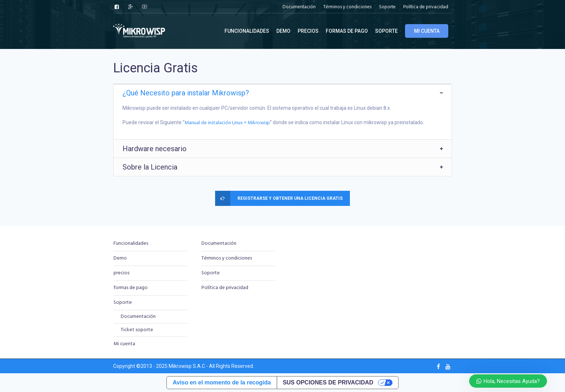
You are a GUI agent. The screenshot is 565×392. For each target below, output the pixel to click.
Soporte (123, 303)
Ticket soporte (137, 330)
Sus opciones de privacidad (328, 382)
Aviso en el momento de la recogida (222, 382)
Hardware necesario (155, 149)
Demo (120, 258)
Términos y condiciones (227, 258)
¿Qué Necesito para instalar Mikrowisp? (186, 93)
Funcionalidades (131, 244)
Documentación (138, 317)
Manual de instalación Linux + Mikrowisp (227, 123)
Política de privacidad (225, 288)
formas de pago (131, 288)
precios (121, 273)
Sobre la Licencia (150, 167)
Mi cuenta (124, 344)
